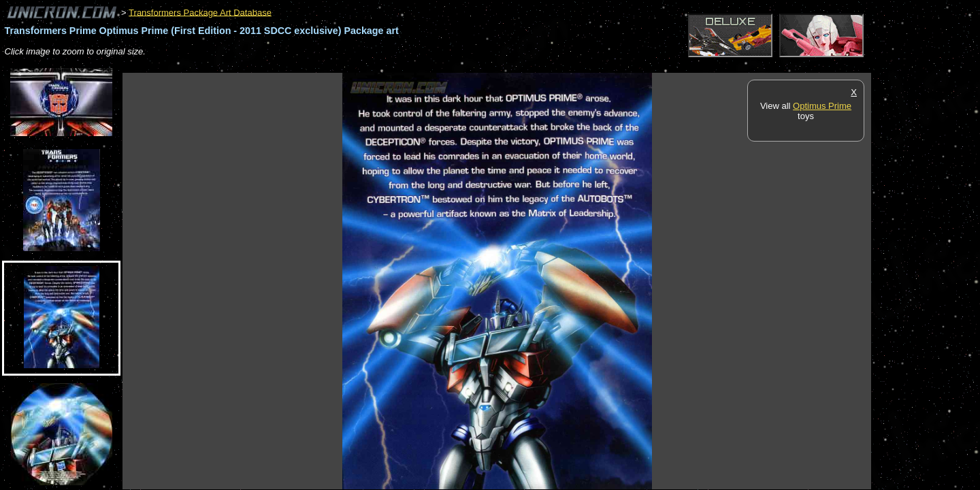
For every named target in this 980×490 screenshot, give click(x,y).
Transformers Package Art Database (200, 12)
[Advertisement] (370, 66)
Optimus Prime (822, 106)
